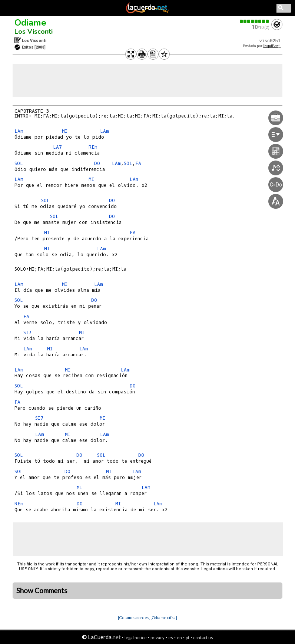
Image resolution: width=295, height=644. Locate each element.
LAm (19, 131)
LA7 (57, 147)
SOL (19, 163)
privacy (158, 638)
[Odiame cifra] (164, 617)
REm (93, 147)
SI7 (27, 332)
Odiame (30, 23)
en (179, 638)
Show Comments (42, 591)
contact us (203, 638)
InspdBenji (272, 46)
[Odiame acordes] (134, 617)
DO (97, 163)
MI (65, 131)
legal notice (136, 638)
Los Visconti (34, 32)
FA (138, 163)
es (171, 638)
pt (188, 638)
